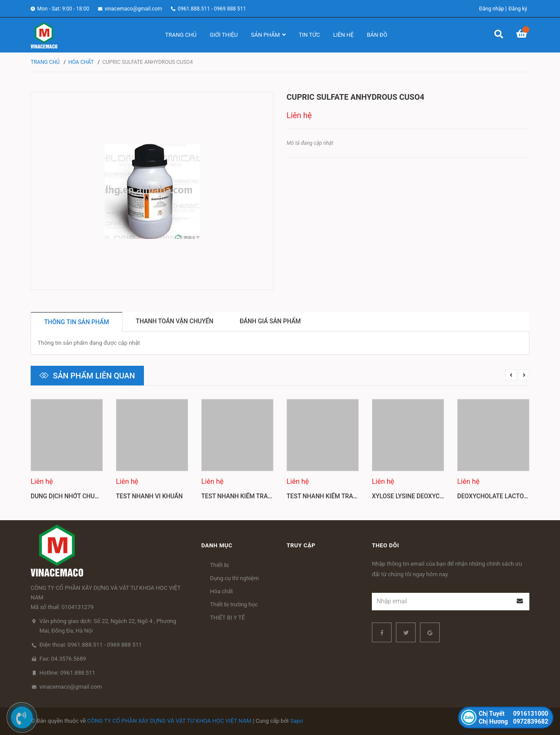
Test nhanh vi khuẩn (149, 496)
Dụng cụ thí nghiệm (234, 578)
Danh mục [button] (217, 545)
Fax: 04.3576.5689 (63, 659)
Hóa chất (221, 591)
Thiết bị (219, 565)
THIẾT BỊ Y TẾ (227, 618)
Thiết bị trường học (234, 604)
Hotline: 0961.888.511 (67, 673)
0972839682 (513, 721)
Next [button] (524, 375)
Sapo (297, 721)
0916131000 (513, 714)
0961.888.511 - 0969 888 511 (212, 9)
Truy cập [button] (301, 545)
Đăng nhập (492, 9)
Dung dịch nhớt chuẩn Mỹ (72, 496)
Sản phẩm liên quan (94, 376)
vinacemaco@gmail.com (133, 9)
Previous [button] (511, 375)
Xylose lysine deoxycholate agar (426, 496)
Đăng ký (518, 9)
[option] (67, 453)
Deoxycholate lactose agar (503, 496)
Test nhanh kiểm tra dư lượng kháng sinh (269, 496)
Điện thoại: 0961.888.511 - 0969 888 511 (91, 645)
